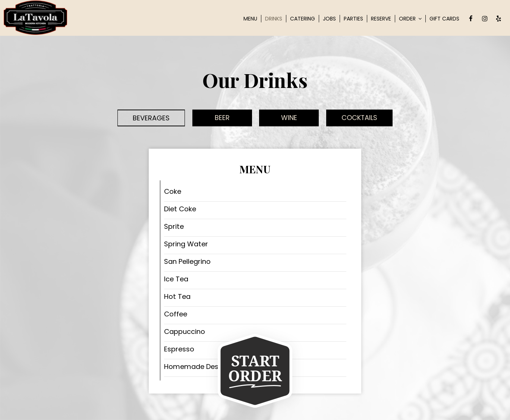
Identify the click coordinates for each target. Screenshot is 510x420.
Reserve (381, 19)
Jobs (329, 19)
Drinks (274, 19)
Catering (303, 19)
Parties (353, 19)
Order (410, 19)
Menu (250, 19)
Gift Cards (444, 19)
